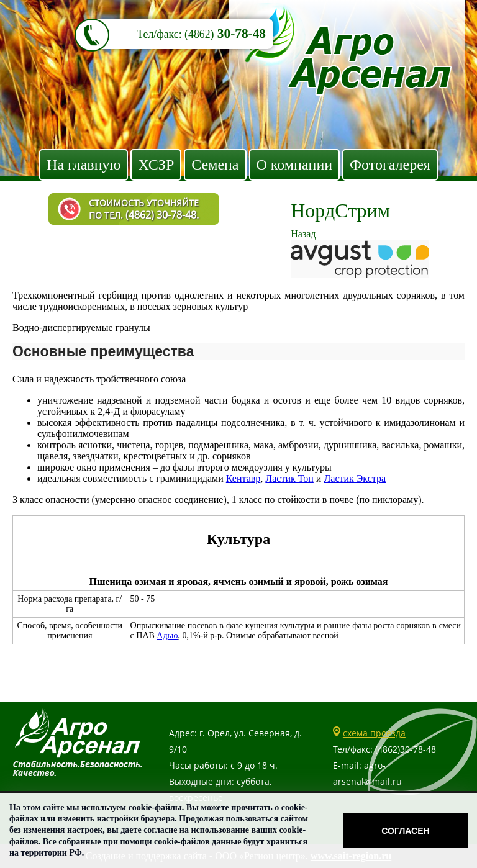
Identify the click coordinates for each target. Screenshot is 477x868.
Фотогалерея (390, 165)
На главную (84, 165)
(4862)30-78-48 (406, 749)
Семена (215, 165)
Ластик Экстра (355, 478)
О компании (295, 165)
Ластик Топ (289, 478)
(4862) (199, 34)
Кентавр (243, 478)
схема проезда (374, 733)
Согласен (405, 831)
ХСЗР (156, 165)
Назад (303, 234)
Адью (167, 635)
